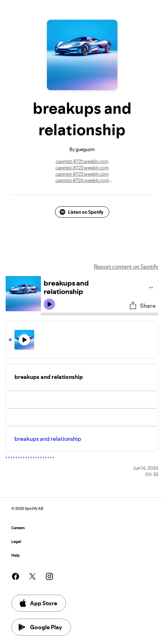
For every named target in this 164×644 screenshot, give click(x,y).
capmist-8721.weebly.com (82, 161)
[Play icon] (49, 304)
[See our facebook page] (16, 576)
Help (16, 555)
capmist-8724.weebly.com (82, 180)
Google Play (40, 627)
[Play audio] (151, 286)
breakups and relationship (48, 439)
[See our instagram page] (49, 576)
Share (142, 306)
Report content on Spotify (126, 267)
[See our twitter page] (32, 576)
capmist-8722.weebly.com (82, 168)
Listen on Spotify (81, 212)
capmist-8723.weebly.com (82, 174)
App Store (38, 603)
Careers (18, 528)
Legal (16, 542)
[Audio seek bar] (100, 314)
